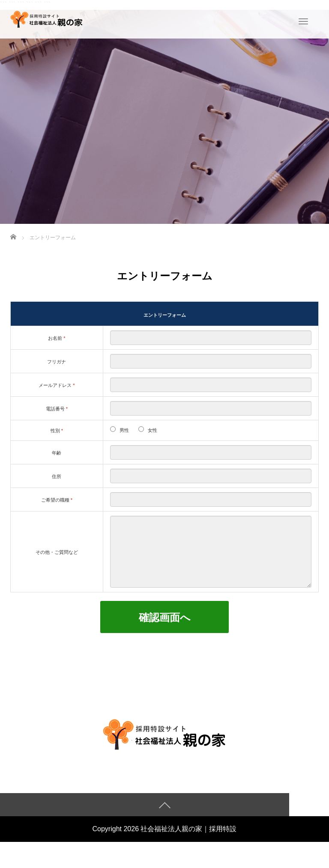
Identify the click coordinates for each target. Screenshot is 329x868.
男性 (124, 430)
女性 (153, 430)
